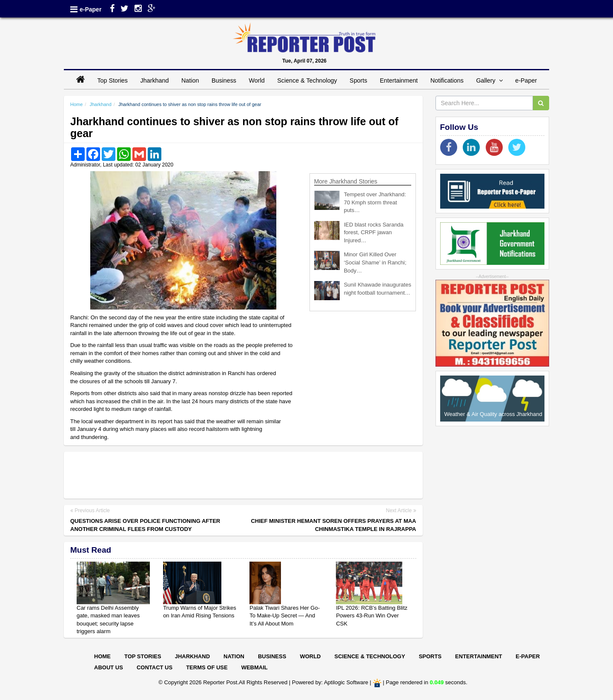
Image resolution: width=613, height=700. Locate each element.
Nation (190, 80)
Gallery (489, 80)
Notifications (447, 80)
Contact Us (155, 667)
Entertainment (399, 80)
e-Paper (90, 9)
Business (224, 80)
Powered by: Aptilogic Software (330, 683)
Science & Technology (307, 80)
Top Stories (112, 80)
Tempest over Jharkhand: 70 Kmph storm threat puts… (375, 202)
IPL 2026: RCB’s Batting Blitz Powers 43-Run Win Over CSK (372, 616)
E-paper (528, 656)
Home (76, 104)
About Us (109, 667)
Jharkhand (155, 80)
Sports (358, 80)
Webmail (255, 667)
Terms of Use (207, 667)
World (257, 80)
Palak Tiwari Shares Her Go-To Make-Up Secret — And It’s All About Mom (285, 616)
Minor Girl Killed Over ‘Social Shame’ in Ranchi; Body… (375, 262)
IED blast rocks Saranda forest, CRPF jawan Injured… (374, 232)
